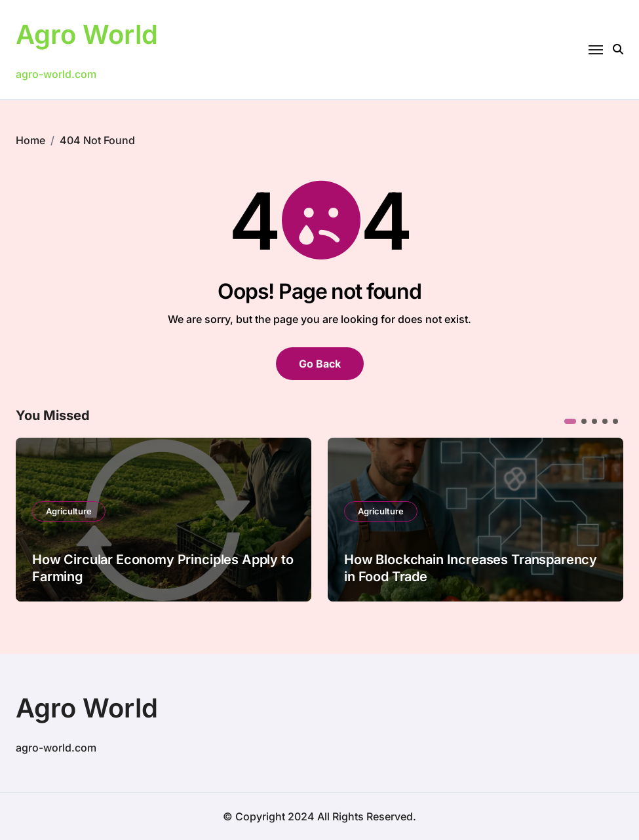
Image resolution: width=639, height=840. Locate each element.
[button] (570, 421)
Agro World (87, 34)
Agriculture (69, 511)
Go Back (320, 364)
